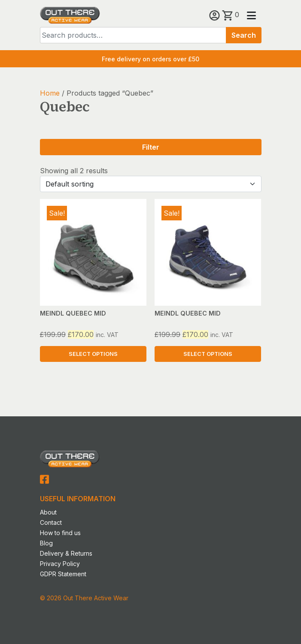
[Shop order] (151, 184)
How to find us (60, 533)
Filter (151, 147)
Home (50, 93)
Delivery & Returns (66, 553)
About (48, 512)
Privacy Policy (60, 564)
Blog (46, 543)
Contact (51, 522)
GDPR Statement (63, 574)
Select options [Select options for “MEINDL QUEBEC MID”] (93, 354)
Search (244, 35)
